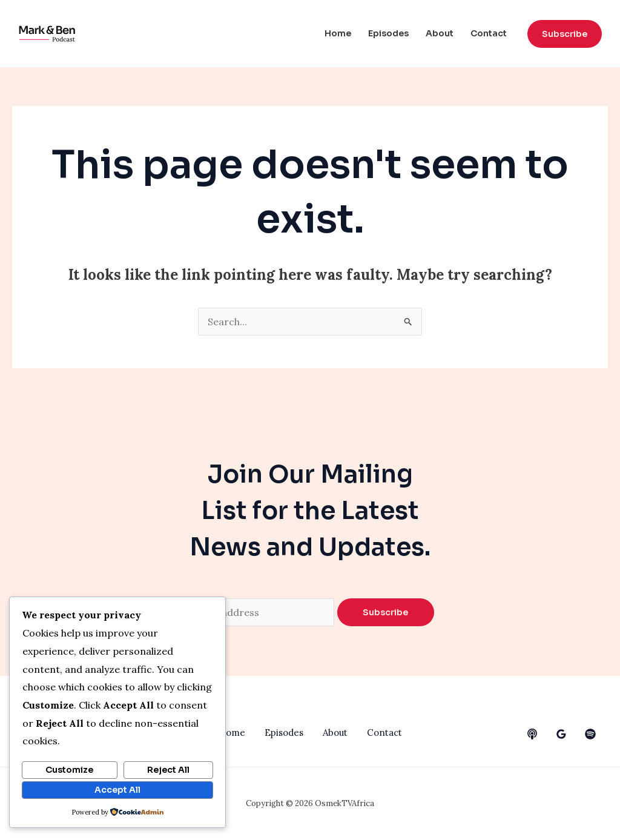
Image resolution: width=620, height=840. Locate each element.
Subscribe (385, 612)
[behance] (532, 734)
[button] (565, 34)
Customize (69, 770)
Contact (489, 33)
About (440, 33)
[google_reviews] (561, 734)
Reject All (168, 770)
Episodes (388, 33)
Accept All (117, 790)
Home (338, 33)
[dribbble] (590, 734)
